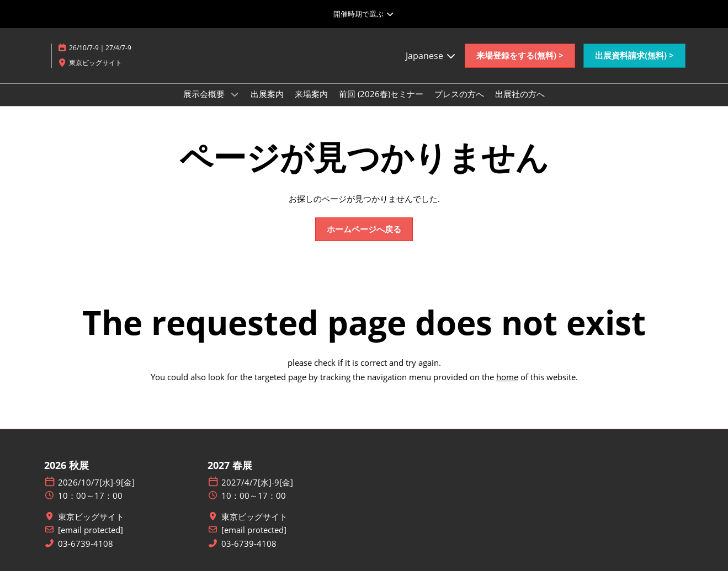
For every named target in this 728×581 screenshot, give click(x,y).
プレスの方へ (459, 104)
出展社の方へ (520, 104)
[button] (520, 66)
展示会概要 (205, 104)
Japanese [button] (431, 66)
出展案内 (267, 104)
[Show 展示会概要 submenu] (235, 105)
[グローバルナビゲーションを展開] (364, 14)
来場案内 (311, 104)
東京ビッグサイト (91, 527)
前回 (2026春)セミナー (381, 104)
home (507, 387)
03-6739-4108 (86, 554)
